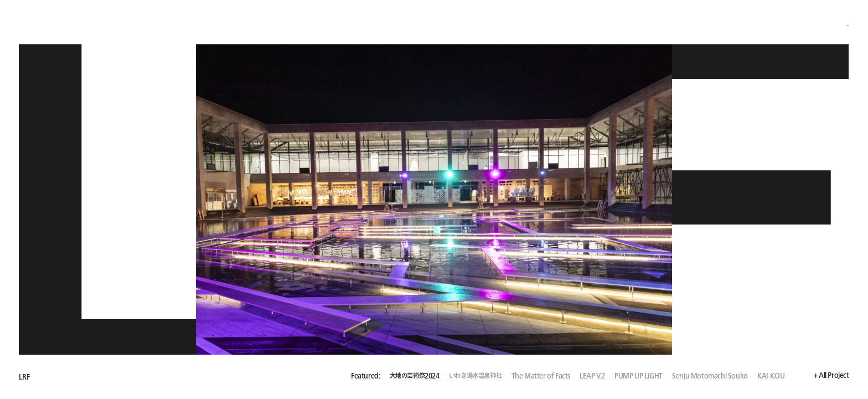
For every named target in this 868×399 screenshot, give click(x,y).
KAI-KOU (771, 376)
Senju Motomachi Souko (710, 376)
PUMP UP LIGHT (639, 376)
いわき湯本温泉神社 (475, 376)
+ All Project (831, 375)
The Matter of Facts (541, 376)
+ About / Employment (814, 23)
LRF (24, 377)
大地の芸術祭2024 (415, 376)
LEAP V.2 (592, 376)
